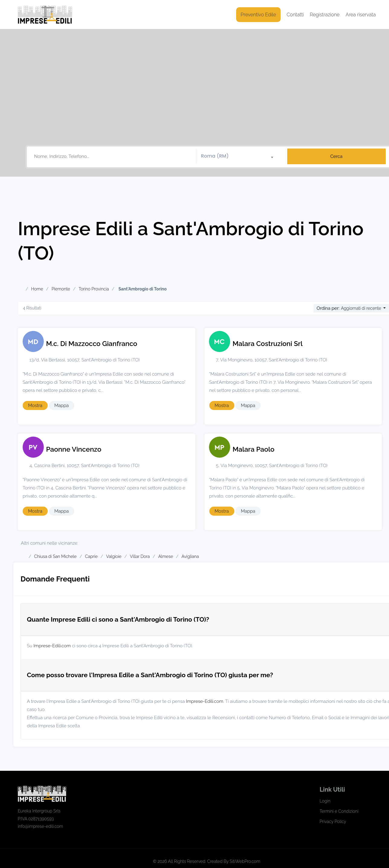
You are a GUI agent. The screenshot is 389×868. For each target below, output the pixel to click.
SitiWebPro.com (245, 861)
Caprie (92, 556)
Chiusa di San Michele (55, 556)
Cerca (336, 156)
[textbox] (239, 156)
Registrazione (325, 15)
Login (325, 801)
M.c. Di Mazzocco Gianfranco (92, 344)
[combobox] (239, 156)
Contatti (295, 15)
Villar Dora (140, 556)
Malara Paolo (254, 449)
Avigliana (190, 556)
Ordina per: (328, 308)
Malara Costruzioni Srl (268, 344)
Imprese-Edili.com (52, 646)
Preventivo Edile (258, 15)
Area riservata (361, 15)
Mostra (35, 405)
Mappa (62, 405)
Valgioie (114, 556)
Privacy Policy (333, 822)
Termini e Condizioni (339, 811)
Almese (166, 556)
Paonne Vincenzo (74, 449)
